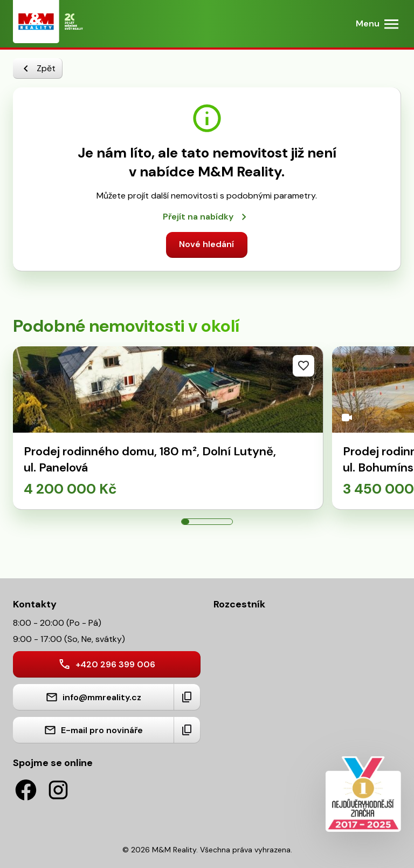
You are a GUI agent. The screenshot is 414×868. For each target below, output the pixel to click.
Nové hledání (206, 244)
